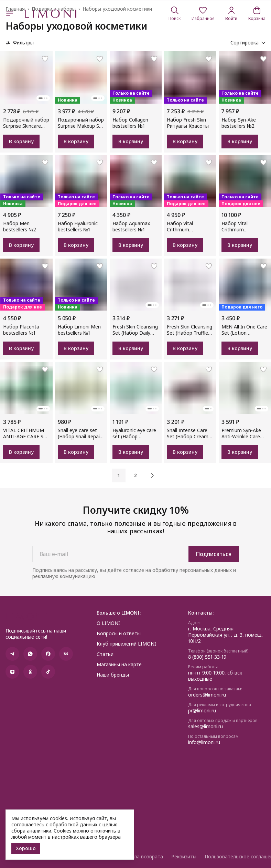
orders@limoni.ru (207, 695)
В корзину (21, 141)
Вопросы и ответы (119, 634)
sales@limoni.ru (205, 726)
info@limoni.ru (204, 742)
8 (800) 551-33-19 (207, 657)
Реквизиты (184, 857)
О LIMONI (108, 623)
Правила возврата (141, 857)
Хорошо (26, 848)
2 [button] (135, 475)
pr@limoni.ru (202, 711)
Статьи (105, 654)
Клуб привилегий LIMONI (126, 644)
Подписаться (214, 554)
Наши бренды (113, 675)
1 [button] (119, 475)
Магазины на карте (119, 665)
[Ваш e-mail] (108, 554)
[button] (203, 14)
